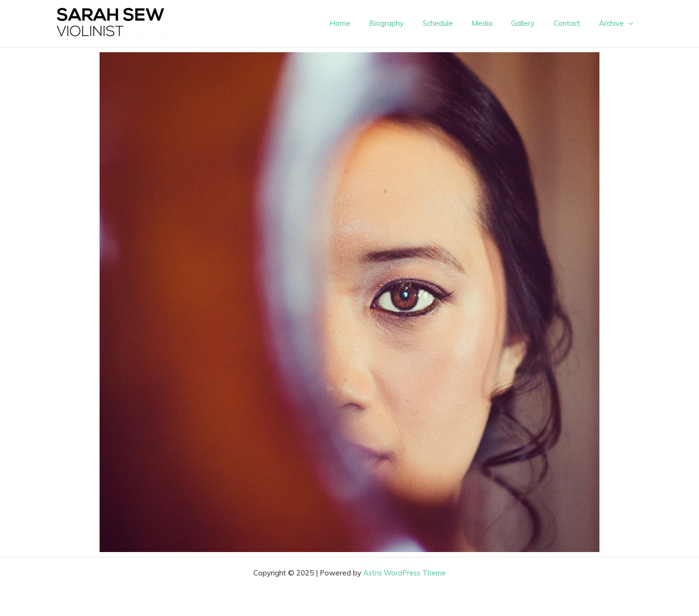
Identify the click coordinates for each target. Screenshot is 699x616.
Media (496, 23)
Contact (573, 23)
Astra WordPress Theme (404, 573)
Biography (409, 23)
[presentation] (630, 23)
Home (366, 23)
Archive (618, 23)
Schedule (456, 23)
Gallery (533, 23)
